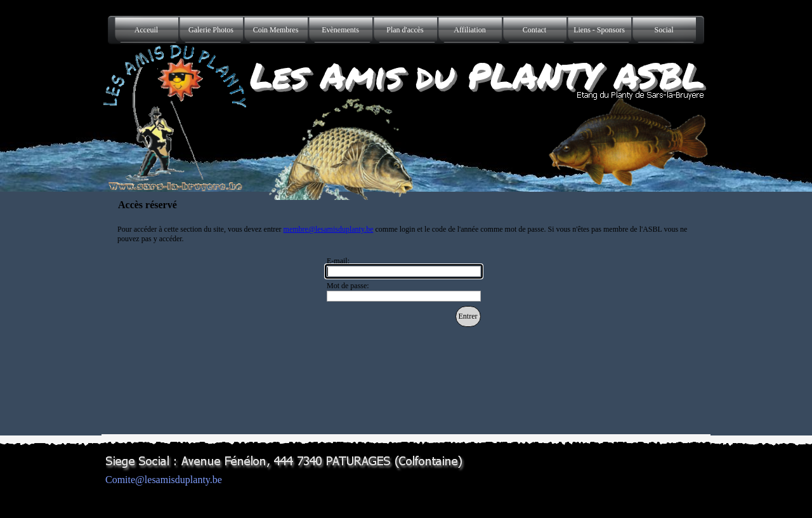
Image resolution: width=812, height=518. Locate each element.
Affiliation (469, 30)
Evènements (340, 30)
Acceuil (146, 30)
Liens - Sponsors (599, 30)
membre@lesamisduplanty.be (329, 229)
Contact (534, 30)
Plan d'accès (405, 30)
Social (664, 30)
